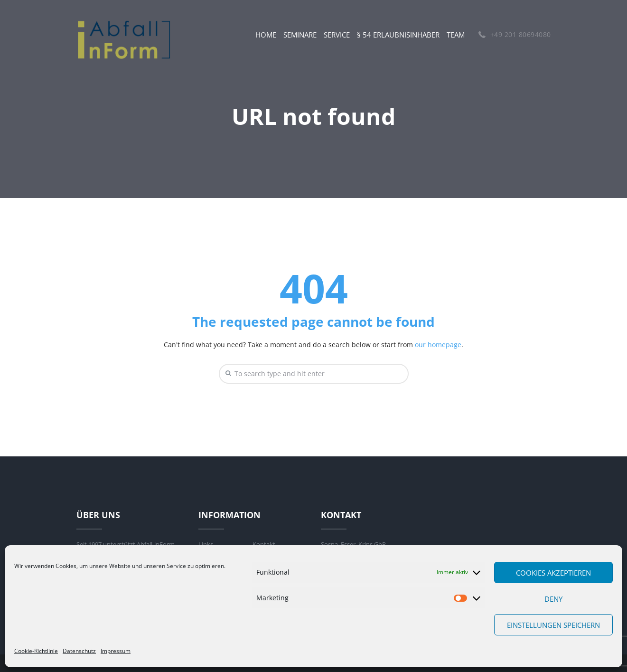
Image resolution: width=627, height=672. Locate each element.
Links (206, 544)
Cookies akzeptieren (553, 573)
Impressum (116, 651)
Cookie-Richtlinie (36, 651)
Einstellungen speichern (553, 625)
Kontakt (264, 544)
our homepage (438, 345)
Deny (553, 599)
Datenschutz (79, 651)
